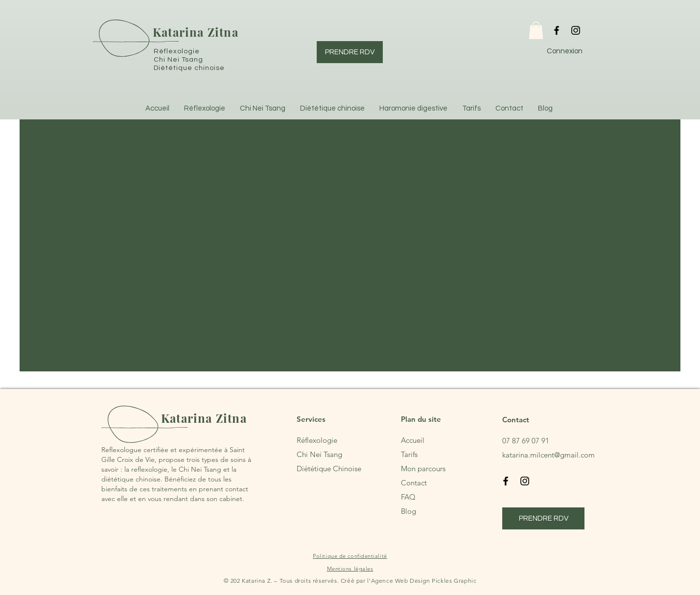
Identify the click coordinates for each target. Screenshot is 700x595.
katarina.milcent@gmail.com (548, 455)
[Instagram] (576, 30)
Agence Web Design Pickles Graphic (424, 581)
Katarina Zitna (196, 32)
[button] (536, 30)
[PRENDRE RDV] (350, 52)
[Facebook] (557, 30)
